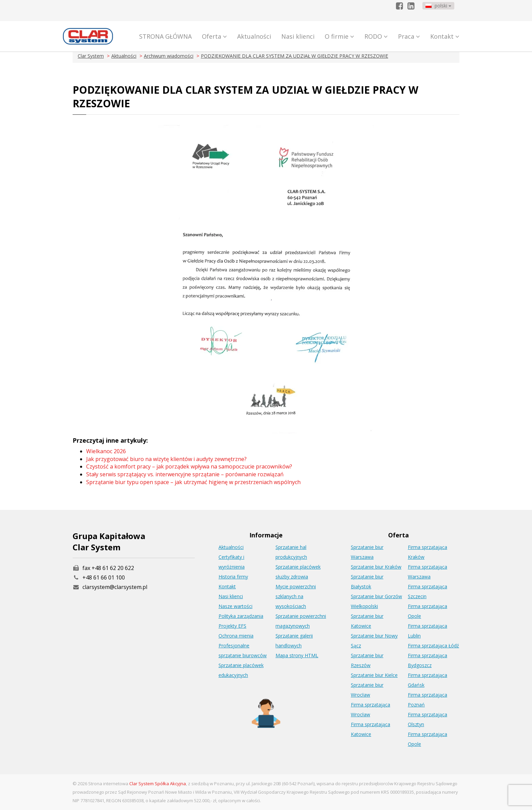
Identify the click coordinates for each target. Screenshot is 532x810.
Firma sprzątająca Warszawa (427, 572)
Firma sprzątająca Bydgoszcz (427, 660)
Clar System (91, 56)
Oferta (214, 36)
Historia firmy (233, 577)
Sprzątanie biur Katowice (367, 621)
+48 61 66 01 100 (104, 577)
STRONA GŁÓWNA (165, 36)
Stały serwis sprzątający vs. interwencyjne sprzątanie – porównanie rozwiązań (185, 474)
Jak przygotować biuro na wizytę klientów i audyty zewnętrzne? (166, 459)
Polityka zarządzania (241, 616)
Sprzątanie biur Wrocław (367, 690)
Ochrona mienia (236, 636)
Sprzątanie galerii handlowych (294, 641)
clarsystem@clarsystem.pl (110, 587)
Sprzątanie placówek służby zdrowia (298, 572)
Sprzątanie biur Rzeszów (367, 660)
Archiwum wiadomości (169, 56)
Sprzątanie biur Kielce (374, 675)
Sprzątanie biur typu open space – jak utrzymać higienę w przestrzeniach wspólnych (193, 482)
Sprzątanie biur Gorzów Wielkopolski (376, 601)
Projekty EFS (232, 626)
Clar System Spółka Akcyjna (158, 784)
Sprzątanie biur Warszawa (367, 552)
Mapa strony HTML (297, 655)
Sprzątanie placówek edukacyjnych (241, 670)
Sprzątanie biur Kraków (376, 567)
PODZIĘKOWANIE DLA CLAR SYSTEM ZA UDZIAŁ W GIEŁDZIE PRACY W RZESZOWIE (294, 56)
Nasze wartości (235, 606)
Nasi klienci (298, 36)
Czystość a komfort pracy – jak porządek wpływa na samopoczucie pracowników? (189, 466)
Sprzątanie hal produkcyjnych (291, 552)
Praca (409, 36)
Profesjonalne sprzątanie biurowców (243, 650)
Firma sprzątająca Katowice (370, 729)
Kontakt (445, 36)
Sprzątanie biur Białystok (367, 582)
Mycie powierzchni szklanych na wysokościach (296, 596)
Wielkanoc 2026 (106, 451)
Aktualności (254, 36)
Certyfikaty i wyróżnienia (232, 562)
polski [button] (438, 6)
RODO (376, 36)
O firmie (339, 36)
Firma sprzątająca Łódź (433, 646)
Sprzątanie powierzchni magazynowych (301, 621)
